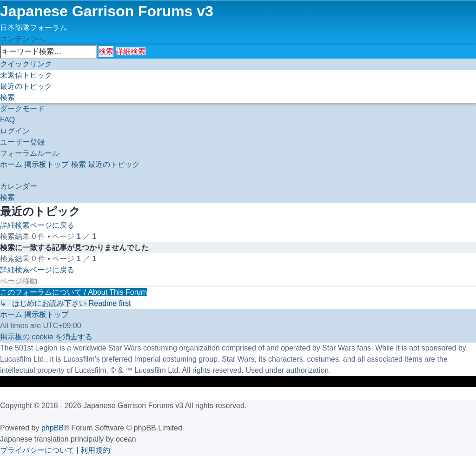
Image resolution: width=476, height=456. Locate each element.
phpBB (53, 428)
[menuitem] (26, 75)
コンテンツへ (22, 39)
